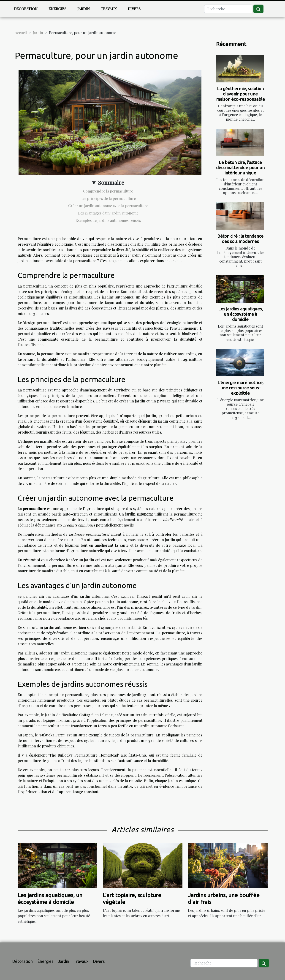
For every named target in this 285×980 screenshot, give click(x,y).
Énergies (57, 9)
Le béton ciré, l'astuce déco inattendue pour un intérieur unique (240, 168)
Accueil (21, 33)
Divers (134, 9)
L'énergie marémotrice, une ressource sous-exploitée (240, 388)
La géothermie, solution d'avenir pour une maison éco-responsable (240, 94)
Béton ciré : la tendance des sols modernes (240, 239)
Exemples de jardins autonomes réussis (108, 220)
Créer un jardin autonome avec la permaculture (108, 206)
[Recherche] (228, 9)
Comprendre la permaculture (108, 191)
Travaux (109, 9)
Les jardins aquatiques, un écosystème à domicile (240, 314)
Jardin (84, 9)
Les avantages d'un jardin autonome (108, 213)
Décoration (26, 9)
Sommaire (111, 182)
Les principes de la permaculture (108, 198)
